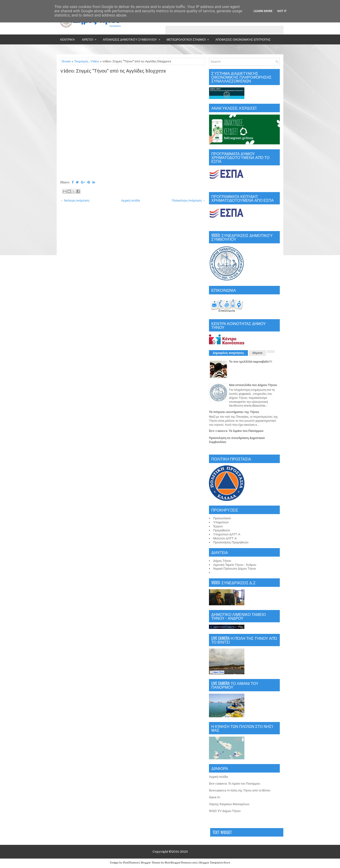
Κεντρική (67, 39)
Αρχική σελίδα (131, 200)
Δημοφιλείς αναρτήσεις (228, 353)
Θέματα (258, 353)
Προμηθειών (222, 530)
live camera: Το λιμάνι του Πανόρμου (236, 431)
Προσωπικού (222, 518)
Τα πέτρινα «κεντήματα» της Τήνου (234, 412)
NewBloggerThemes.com (181, 863)
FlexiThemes (131, 863)
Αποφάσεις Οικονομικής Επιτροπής (243, 39)
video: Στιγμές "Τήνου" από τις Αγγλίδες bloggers (113, 71)
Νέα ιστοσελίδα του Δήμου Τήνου (253, 385)
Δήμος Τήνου (222, 561)
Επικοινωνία (79, 49)
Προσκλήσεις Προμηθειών (231, 542)
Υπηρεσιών (221, 522)
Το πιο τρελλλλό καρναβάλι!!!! (251, 362)
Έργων (218, 526)
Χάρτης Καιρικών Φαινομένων (229, 804)
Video (95, 61)
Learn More (263, 11)
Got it (282, 11)
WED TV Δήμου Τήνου (225, 811)
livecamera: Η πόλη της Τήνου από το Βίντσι (240, 790)
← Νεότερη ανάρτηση (75, 200)
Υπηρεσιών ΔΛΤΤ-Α (227, 534)
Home (66, 61)
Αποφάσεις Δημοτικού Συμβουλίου (133, 38)
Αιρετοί (90, 38)
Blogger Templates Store (215, 863)
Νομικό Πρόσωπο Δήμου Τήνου (235, 569)
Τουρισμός (81, 61)
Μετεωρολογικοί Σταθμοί (189, 38)
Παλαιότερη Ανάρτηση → (189, 200)
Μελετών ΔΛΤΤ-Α (225, 538)
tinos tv (215, 797)
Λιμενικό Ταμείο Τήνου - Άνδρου (235, 565)
